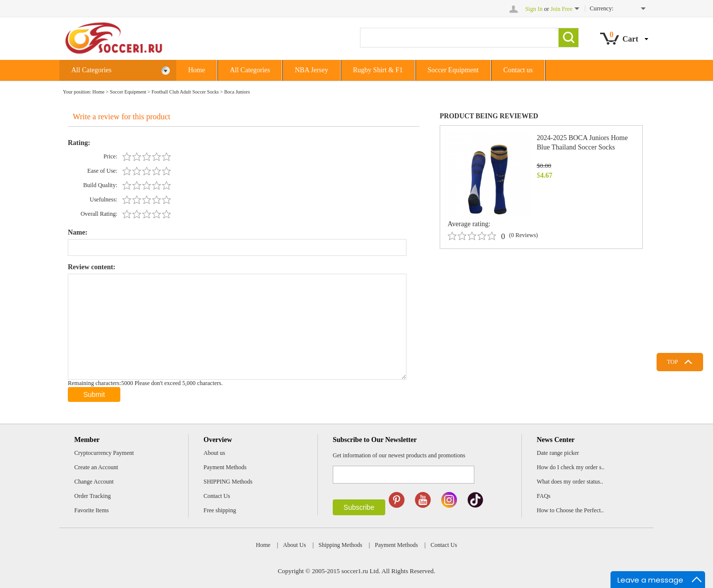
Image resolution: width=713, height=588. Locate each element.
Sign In (534, 9)
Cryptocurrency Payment (104, 453)
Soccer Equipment (453, 70)
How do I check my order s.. (571, 467)
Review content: (92, 267)
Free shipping (220, 510)
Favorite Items (92, 510)
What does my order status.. (570, 482)
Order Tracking (93, 496)
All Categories (121, 71)
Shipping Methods (340, 545)
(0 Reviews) (523, 235)
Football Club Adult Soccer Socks (185, 92)
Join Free (561, 9)
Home (197, 70)
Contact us (518, 70)
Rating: (79, 143)
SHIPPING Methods (228, 482)
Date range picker (558, 453)
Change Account (94, 482)
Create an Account (96, 467)
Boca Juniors (237, 92)
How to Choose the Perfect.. (570, 510)
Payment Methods (225, 467)
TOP (672, 362)
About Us (295, 545)
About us (214, 453)
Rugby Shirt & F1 (378, 70)
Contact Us (217, 496)
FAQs (544, 496)
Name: (78, 232)
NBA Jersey (311, 70)
